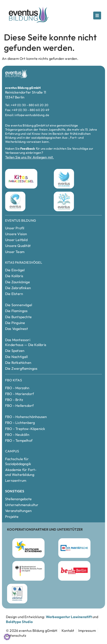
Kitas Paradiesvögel (24, 262)
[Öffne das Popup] (97, 15)
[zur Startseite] (32, 631)
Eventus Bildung (21, 220)
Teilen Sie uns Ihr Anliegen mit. (29, 157)
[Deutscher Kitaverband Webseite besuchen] (28, 548)
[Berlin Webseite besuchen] (74, 571)
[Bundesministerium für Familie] (29, 571)
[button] (7, 637)
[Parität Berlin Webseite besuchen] (74, 548)
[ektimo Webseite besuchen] (17, 594)
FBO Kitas (13, 380)
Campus (12, 451)
